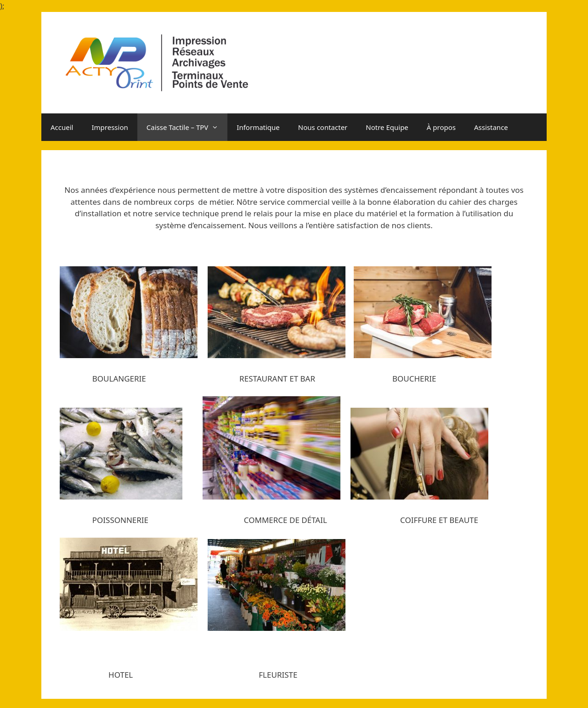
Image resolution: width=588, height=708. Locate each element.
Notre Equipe (387, 127)
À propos (441, 127)
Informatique (258, 127)
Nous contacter (323, 127)
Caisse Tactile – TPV (187, 127)
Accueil (62, 127)
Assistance (491, 127)
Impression (110, 127)
